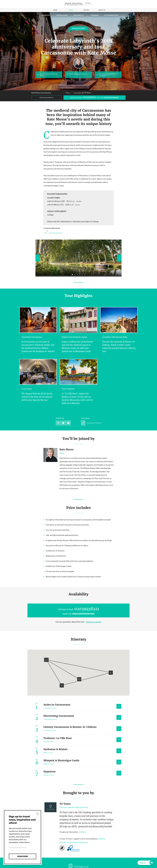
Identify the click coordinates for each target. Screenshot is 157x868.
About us (102, 10)
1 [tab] (72, 275)
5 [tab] (82, 275)
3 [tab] (77, 275)
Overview (46, 15)
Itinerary (95, 15)
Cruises (86, 10)
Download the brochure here (56, 233)
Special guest (62, 15)
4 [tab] (80, 275)
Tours (71, 10)
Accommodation (111, 15)
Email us (147, 863)
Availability (78, 15)
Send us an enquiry (94, 622)
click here (101, 839)
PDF (46, 233)
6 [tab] (85, 275)
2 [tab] (75, 275)
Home (55, 10)
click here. (82, 832)
